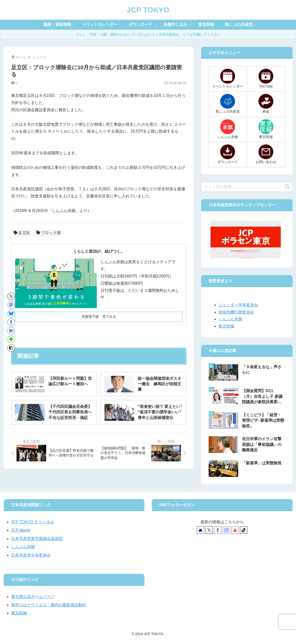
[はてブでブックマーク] (11, 331)
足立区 (22, 233)
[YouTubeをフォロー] (235, 530)
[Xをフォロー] (209, 530)
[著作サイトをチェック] (200, 530)
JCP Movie (21, 530)
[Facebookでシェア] (11, 322)
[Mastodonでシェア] (11, 305)
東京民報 (226, 326)
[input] (247, 187)
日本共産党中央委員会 (31, 555)
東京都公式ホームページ (33, 597)
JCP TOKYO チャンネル (33, 522)
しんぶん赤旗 (230, 319)
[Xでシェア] (11, 296)
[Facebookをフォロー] (218, 530)
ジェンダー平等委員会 (238, 305)
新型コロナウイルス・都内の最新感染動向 (49, 605)
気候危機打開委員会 (236, 312)
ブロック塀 (49, 233)
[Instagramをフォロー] (226, 530)
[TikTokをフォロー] (244, 530)
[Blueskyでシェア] (11, 313)
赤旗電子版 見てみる (99, 316)
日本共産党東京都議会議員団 (37, 539)
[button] (11, 348)
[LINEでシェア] (11, 339)
